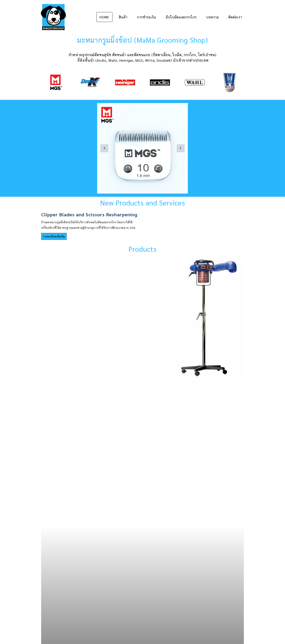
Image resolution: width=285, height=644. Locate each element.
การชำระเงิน (147, 17)
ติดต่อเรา (235, 17)
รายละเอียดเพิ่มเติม (54, 236)
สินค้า (123, 17)
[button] (104, 148)
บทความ (213, 17)
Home (104, 17)
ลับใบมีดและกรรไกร (181, 17)
